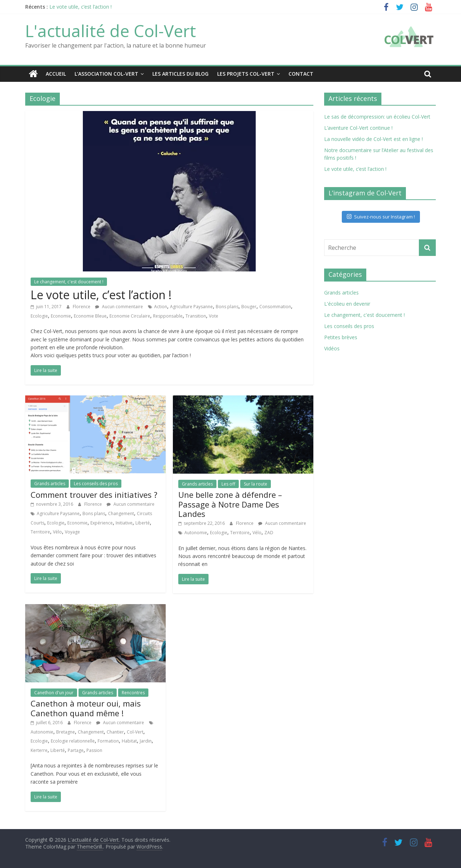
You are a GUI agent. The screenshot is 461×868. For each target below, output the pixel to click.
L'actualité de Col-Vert (111, 31)
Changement (121, 513)
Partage (76, 750)
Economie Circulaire (130, 316)
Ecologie (39, 316)
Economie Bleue (90, 316)
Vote (214, 316)
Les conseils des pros (96, 484)
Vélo (57, 532)
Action (161, 306)
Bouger (249, 306)
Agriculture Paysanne (191, 306)
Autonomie (196, 532)
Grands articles (50, 484)
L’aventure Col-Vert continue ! (358, 127)
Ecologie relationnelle (73, 741)
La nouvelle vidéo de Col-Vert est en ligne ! (373, 139)
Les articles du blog (180, 74)
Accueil (56, 74)
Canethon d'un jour (54, 692)
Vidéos (332, 348)
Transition (196, 316)
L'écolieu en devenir (347, 303)
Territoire (40, 532)
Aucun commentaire (119, 306)
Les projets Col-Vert (246, 74)
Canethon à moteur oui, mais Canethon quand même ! (86, 708)
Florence (82, 306)
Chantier (115, 732)
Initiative (124, 522)
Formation (108, 741)
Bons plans (227, 306)
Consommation (275, 306)
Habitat (129, 741)
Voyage (72, 532)
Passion (94, 750)
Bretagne (66, 732)
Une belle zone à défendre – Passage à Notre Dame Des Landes (230, 504)
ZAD (269, 532)
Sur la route (256, 484)
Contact (301, 74)
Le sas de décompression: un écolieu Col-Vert (377, 116)
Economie (61, 316)
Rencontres (133, 692)
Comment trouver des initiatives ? (94, 494)
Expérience (102, 522)
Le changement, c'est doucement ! (69, 281)
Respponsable (168, 316)
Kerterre (39, 750)
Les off (228, 484)
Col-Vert (135, 732)
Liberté (143, 522)
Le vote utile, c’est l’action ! (80, 7)
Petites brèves (341, 337)
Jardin (146, 741)
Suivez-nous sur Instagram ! (381, 216)
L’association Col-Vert (106, 74)
